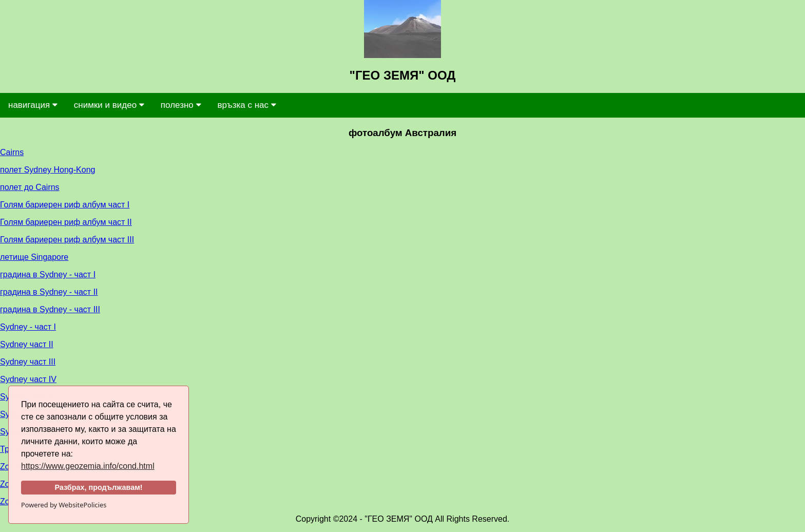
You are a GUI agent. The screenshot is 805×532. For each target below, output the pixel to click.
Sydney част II (27, 344)
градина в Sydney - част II (49, 292)
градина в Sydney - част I (48, 274)
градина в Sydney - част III (50, 309)
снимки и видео (109, 105)
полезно (181, 105)
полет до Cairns (30, 187)
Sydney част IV (28, 379)
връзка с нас (247, 105)
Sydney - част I (28, 327)
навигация (33, 105)
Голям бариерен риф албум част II (66, 222)
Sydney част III (28, 362)
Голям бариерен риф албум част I (65, 205)
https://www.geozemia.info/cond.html (88, 466)
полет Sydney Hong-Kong (47, 170)
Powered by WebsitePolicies (64, 505)
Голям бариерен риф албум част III (67, 240)
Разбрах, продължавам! (98, 487)
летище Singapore (34, 257)
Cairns (12, 152)
